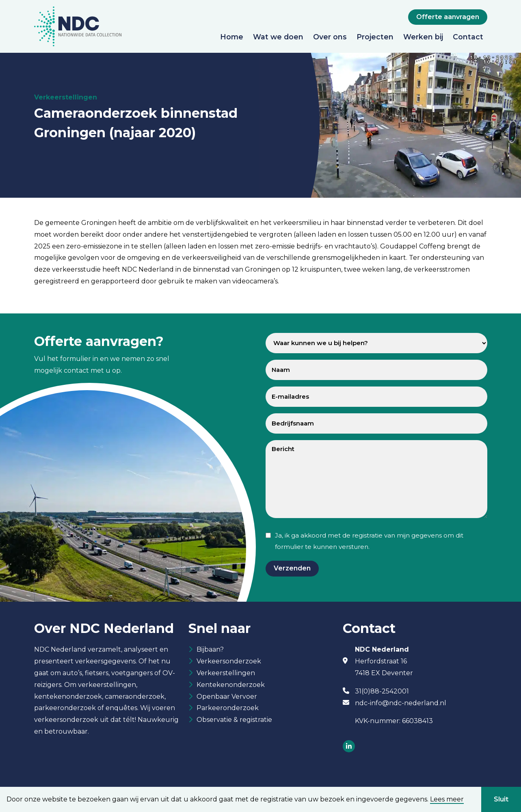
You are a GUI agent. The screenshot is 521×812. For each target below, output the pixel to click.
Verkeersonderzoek (229, 662)
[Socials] (349, 747)
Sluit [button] (501, 799)
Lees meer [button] (447, 799)
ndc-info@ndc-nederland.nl (401, 703)
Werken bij (423, 37)
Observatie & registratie (234, 722)
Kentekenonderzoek (231, 686)
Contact (468, 37)
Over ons (330, 37)
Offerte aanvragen (448, 17)
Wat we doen (278, 37)
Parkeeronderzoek (228, 710)
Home (232, 37)
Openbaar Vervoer (227, 699)
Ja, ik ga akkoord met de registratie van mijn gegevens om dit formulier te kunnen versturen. (369, 541)
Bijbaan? (210, 650)
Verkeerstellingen (226, 674)
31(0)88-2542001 (382, 691)
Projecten (375, 37)
